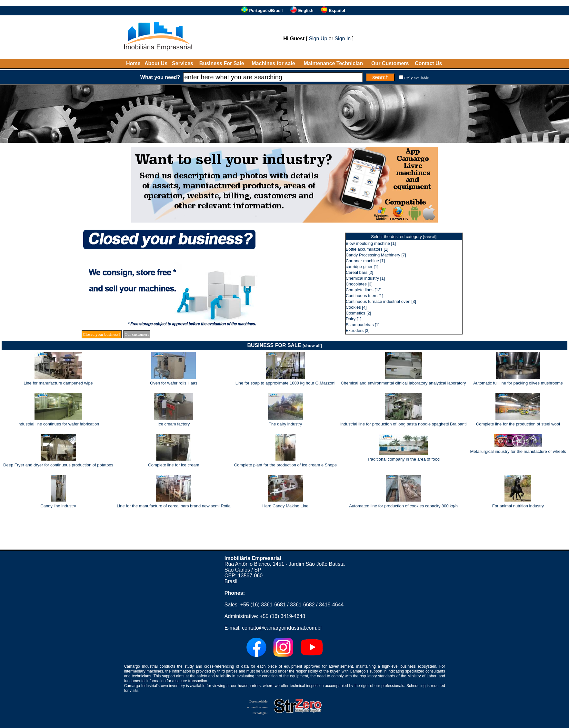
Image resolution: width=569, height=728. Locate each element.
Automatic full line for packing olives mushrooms (518, 383)
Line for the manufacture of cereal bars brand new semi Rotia (174, 506)
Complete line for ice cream (174, 465)
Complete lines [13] (364, 290)
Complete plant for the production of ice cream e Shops (285, 465)
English (306, 10)
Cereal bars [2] (359, 272)
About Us (156, 63)
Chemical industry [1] (365, 278)
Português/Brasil (266, 10)
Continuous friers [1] (364, 296)
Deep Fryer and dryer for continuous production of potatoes (58, 465)
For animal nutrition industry (518, 506)
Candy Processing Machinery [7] (376, 255)
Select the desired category (404, 237)
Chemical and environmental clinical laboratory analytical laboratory (404, 383)
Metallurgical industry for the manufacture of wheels (518, 451)
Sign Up (318, 39)
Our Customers (390, 63)
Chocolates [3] (359, 284)
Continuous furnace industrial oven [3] (381, 301)
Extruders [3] (358, 330)
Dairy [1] (354, 319)
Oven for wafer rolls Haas (174, 383)
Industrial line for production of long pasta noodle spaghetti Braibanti (404, 424)
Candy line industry (58, 506)
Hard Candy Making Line (285, 506)
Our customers (137, 334)
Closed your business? (102, 334)
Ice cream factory (174, 424)
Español (337, 10)
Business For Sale (222, 63)
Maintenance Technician (334, 63)
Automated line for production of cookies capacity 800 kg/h (403, 506)
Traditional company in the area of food (403, 459)
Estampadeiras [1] (363, 325)
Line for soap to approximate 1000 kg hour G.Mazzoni (285, 383)
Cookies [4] (356, 307)
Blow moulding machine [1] (371, 243)
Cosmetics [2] (359, 313)
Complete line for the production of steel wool (518, 424)
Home (133, 63)
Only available (416, 78)
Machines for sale (273, 63)
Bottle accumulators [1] (367, 249)
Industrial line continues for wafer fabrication (58, 424)
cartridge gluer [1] (362, 267)
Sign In (343, 39)
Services (183, 63)
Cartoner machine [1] (365, 261)
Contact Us (428, 63)
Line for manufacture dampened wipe (58, 383)
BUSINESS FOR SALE (284, 345)
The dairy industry (285, 424)
